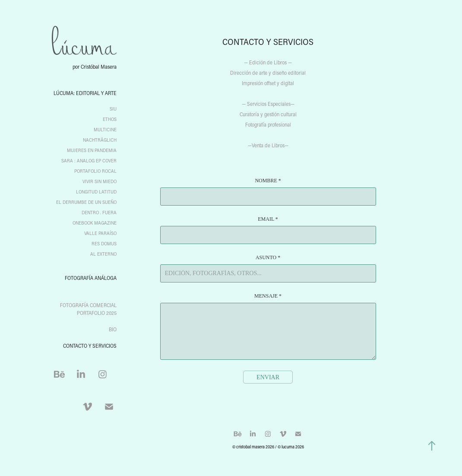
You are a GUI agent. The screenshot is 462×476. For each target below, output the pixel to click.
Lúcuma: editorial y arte (85, 93)
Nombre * (268, 181)
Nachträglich (100, 140)
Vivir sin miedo (100, 181)
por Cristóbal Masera (95, 67)
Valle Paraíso (100, 233)
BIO (113, 329)
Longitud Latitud (96, 192)
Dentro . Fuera (99, 213)
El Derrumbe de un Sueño (86, 202)
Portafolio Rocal (95, 171)
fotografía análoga (91, 278)
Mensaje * (268, 296)
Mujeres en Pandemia (92, 150)
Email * (268, 219)
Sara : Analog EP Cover (89, 161)
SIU (113, 109)
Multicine (105, 130)
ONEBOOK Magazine (95, 223)
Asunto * (268, 257)
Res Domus (104, 244)
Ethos (110, 119)
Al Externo (103, 254)
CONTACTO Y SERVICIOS (90, 346)
